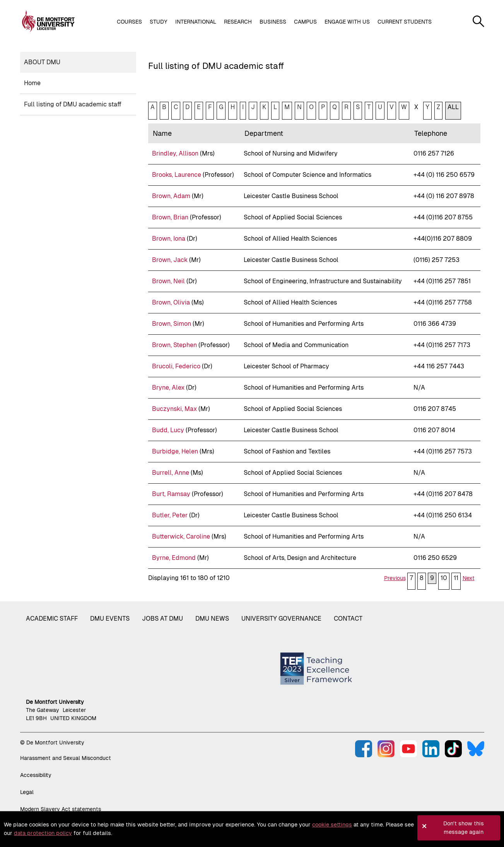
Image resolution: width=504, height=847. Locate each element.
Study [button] (159, 22)
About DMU (42, 62)
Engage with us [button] (347, 22)
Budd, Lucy (168, 430)
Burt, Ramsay (171, 494)
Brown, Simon (172, 324)
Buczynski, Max (174, 409)
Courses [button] (129, 22)
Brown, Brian (170, 217)
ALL (453, 107)
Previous (395, 578)
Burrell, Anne (171, 473)
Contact (348, 619)
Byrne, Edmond (174, 558)
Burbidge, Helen (175, 451)
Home (32, 83)
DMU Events (110, 619)
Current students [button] (405, 22)
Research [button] (238, 22)
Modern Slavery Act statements (61, 809)
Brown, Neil (168, 281)
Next (469, 578)
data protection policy (43, 833)
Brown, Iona (169, 239)
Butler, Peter (170, 515)
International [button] (196, 22)
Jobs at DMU (162, 619)
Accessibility (36, 775)
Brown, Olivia (171, 302)
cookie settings (332, 825)
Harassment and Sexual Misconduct (66, 758)
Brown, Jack (170, 260)
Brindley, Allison (175, 153)
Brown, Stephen (174, 345)
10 (444, 578)
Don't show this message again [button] (464, 828)
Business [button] (273, 22)
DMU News (212, 619)
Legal (27, 792)
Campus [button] (305, 22)
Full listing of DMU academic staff (73, 104)
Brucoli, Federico (176, 366)
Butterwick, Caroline (181, 536)
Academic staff (52, 619)
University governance (281, 619)
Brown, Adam (171, 196)
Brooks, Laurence (177, 175)
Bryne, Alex (168, 388)
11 (456, 578)
